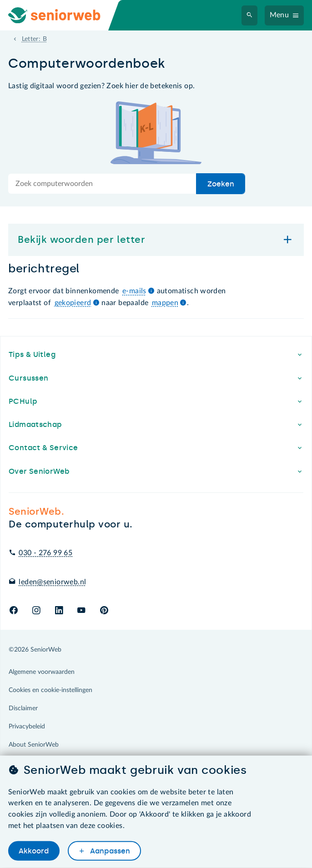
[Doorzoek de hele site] (102, 184)
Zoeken (221, 184)
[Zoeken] (250, 15)
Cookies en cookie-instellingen (50, 690)
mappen (165, 303)
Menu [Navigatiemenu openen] (279, 15)
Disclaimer (23, 708)
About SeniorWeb (34, 745)
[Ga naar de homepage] (62, 15)
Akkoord (34, 851)
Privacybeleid (27, 727)
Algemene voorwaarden (42, 672)
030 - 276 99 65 (45, 553)
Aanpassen (109, 851)
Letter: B (34, 39)
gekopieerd (73, 303)
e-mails (134, 291)
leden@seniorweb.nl (52, 582)
